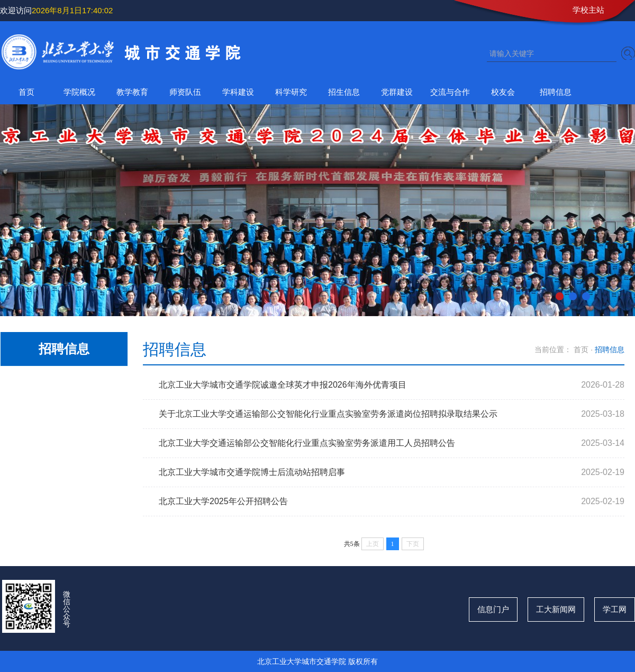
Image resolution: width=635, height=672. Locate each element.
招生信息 (344, 92)
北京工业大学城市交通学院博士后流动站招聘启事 (252, 472)
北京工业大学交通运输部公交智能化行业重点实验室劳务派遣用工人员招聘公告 (307, 443)
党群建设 (397, 92)
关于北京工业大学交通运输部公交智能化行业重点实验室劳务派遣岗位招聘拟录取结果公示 (328, 414)
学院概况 (79, 92)
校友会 (503, 92)
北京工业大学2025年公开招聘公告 (223, 501)
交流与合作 (450, 92)
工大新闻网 (556, 609)
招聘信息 (556, 92)
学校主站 (588, 10)
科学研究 (291, 92)
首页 (26, 92)
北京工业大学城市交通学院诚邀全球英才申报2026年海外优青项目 (283, 385)
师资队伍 (185, 92)
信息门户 (493, 609)
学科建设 (238, 92)
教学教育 (132, 92)
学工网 (615, 609)
